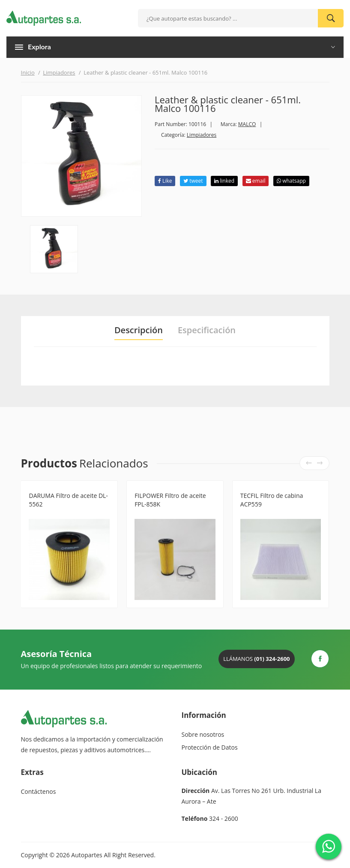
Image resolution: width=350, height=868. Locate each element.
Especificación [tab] (207, 330)
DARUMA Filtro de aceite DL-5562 (68, 500)
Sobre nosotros (203, 734)
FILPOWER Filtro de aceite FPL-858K (170, 500)
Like (165, 181)
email (256, 181)
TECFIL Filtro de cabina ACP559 (272, 500)
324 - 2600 (224, 818)
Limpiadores (59, 72)
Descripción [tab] (139, 330)
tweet (193, 181)
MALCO (247, 124)
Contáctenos (39, 791)
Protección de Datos (210, 747)
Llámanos (256, 659)
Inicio (28, 72)
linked (224, 181)
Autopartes (87, 855)
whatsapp (291, 181)
